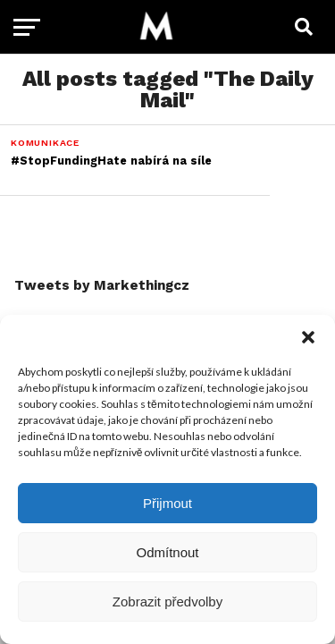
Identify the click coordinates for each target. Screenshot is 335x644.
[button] (308, 337)
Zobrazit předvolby (167, 602)
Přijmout (167, 503)
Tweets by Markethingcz (102, 285)
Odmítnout (167, 552)
